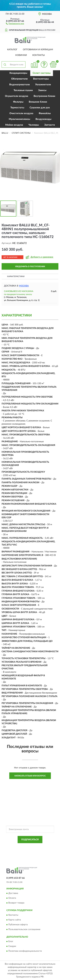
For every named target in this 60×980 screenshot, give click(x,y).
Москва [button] (24, 286)
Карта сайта (15, 920)
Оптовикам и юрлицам (38, 50)
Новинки (21, 55)
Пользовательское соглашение (24, 929)
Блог (11, 942)
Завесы (42, 90)
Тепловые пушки (23, 90)
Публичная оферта (18, 925)
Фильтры (18, 102)
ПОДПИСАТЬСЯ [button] (30, 840)
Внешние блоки (38, 102)
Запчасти (50, 125)
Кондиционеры (18, 73)
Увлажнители (43, 85)
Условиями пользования (38, 850)
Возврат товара (16, 903)
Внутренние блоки (44, 96)
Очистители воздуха (21, 113)
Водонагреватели (20, 85)
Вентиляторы (41, 79)
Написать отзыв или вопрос (30, 776)
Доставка (13, 893)
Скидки (12, 946)
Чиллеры (34, 125)
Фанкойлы (45, 113)
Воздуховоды (43, 119)
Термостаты (17, 108)
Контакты (39, 55)
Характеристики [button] (16, 276)
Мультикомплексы (19, 119)
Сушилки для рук (40, 108)
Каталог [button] (12, 50)
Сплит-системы (42, 73)
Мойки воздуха (14, 125)
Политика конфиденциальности (25, 951)
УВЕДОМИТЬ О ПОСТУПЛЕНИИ (30, 266)
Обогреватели (19, 79)
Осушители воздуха (17, 96)
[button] (15, 23)
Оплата (12, 898)
